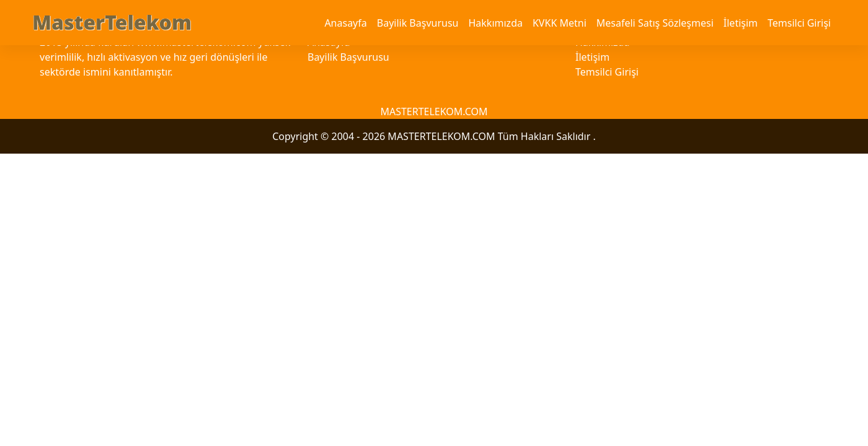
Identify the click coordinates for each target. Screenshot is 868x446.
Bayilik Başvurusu (418, 23)
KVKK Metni (560, 23)
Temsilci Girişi (799, 23)
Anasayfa (345, 23)
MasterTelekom (112, 22)
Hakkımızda (495, 23)
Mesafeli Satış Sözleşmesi (655, 23)
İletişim (741, 23)
